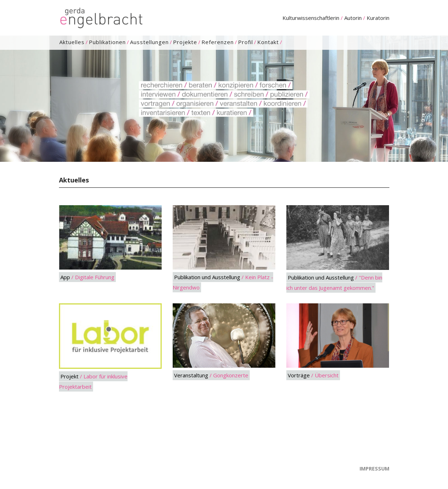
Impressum (374, 469)
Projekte (185, 42)
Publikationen (107, 42)
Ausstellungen (149, 42)
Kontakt (268, 42)
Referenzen (218, 42)
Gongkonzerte (231, 375)
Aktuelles (72, 42)
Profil (245, 42)
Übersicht (327, 375)
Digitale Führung (95, 277)
